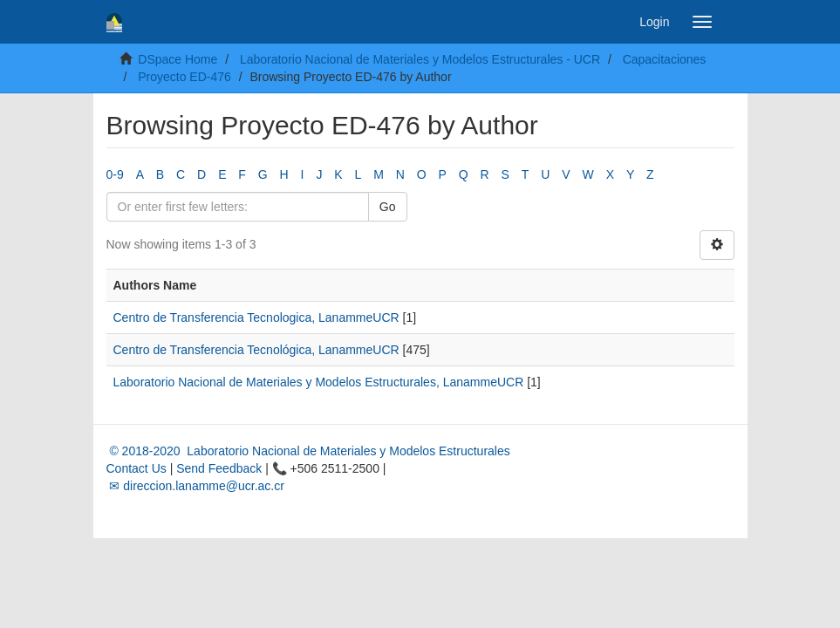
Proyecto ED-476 (184, 77)
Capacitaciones (665, 59)
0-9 (115, 174)
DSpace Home (178, 59)
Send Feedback (219, 468)
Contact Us (137, 468)
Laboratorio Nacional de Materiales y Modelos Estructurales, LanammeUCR (319, 382)
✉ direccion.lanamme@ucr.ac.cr (195, 486)
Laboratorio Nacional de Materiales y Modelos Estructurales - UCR (420, 59)
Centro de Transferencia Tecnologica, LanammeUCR (256, 317)
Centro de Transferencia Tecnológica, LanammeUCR (256, 350)
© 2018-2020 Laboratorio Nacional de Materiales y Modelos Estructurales (308, 451)
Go (388, 207)
